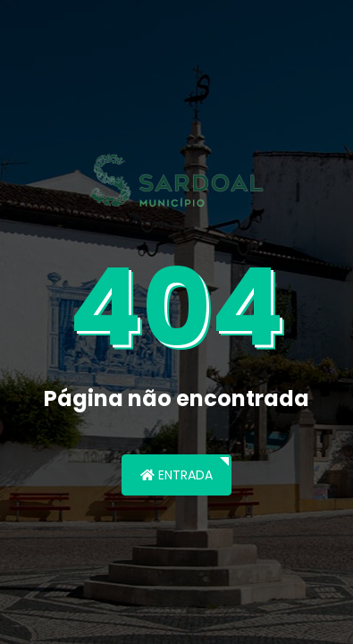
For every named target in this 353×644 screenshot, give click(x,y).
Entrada (176, 475)
